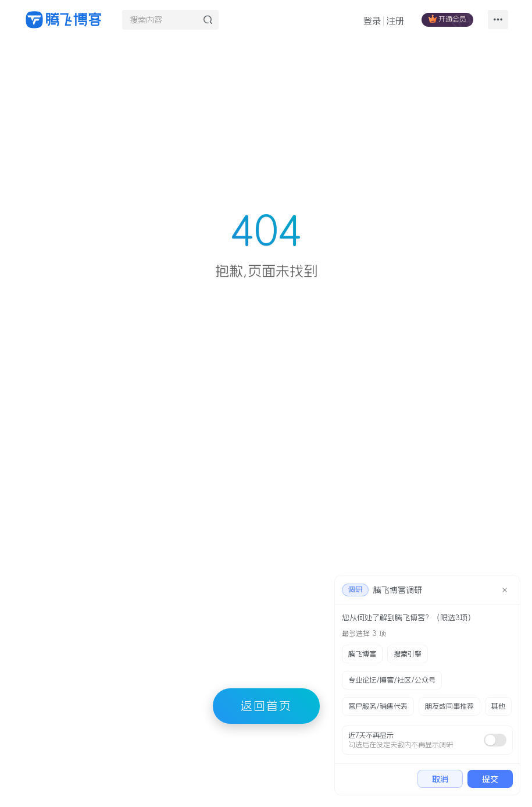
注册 (395, 21)
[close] (505, 590)
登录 (372, 21)
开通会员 (447, 19)
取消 (440, 779)
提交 (490, 779)
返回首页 (266, 706)
